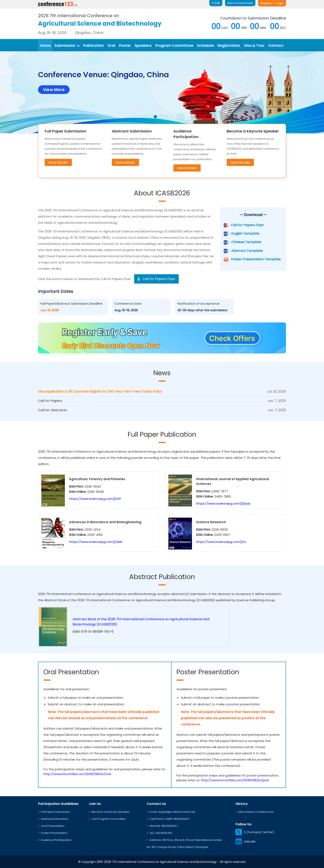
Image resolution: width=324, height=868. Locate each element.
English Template (245, 234)
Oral (111, 46)
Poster (125, 46)
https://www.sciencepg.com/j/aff (95, 499)
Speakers (143, 46)
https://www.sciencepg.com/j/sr (221, 542)
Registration (229, 46)
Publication (94, 46)
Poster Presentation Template (256, 259)
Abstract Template (247, 251)
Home (45, 46)
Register (266, 3)
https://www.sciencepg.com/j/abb (96, 542)
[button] (155, 117)
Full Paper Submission (55, 812)
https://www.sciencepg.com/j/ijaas (223, 503)
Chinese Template (246, 242)
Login (280, 3)
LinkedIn (246, 841)
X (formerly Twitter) (255, 832)
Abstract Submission (55, 819)
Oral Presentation (53, 826)
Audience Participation (56, 840)
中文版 (216, 3)
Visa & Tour (254, 46)
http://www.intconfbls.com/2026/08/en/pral (235, 780)
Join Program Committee (109, 819)
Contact (276, 46)
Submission (67, 46)
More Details (58, 162)
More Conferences (240, 3)
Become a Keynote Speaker (111, 812)
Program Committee (174, 46)
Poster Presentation (54, 833)
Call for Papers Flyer (247, 225)
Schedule (205, 46)
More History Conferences (256, 812)
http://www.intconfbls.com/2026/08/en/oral (77, 774)
